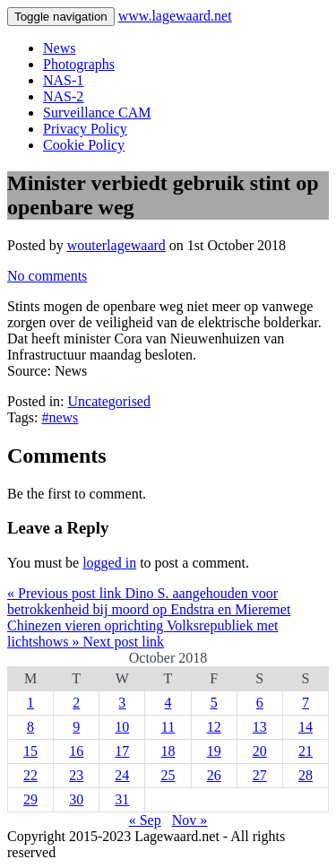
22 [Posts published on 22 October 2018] (30, 775)
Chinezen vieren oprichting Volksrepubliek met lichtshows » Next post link (142, 634)
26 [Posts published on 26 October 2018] (214, 775)
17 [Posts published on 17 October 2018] (122, 751)
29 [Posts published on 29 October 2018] (30, 799)
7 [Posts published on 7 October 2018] (306, 703)
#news (60, 417)
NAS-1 (63, 80)
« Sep (145, 820)
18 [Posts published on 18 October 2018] (168, 751)
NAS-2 (63, 96)
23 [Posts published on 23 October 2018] (76, 775)
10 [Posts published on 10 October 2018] (122, 727)
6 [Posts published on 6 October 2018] (260, 703)
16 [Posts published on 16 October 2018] (76, 751)
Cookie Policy (84, 145)
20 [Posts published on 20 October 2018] (260, 751)
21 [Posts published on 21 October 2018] (306, 751)
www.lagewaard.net (175, 16)
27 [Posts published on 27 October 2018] (260, 775)
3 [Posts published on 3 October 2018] (122, 703)
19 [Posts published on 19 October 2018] (214, 751)
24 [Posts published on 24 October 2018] (122, 775)
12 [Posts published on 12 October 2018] (214, 727)
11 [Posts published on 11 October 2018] (168, 727)
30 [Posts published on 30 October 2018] (76, 799)
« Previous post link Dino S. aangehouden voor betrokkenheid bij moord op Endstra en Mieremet (149, 601)
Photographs (79, 64)
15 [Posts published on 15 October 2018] (30, 751)
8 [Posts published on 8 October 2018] (30, 727)
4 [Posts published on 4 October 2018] (168, 703)
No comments (47, 276)
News (59, 48)
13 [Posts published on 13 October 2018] (260, 727)
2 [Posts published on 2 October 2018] (76, 703)
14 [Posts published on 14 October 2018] (306, 727)
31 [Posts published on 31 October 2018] (122, 799)
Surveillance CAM (97, 113)
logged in (109, 563)
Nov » (190, 820)
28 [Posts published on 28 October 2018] (306, 775)
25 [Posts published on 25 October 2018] (168, 775)
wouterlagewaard (116, 245)
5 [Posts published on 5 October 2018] (214, 703)
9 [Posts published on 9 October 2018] (76, 727)
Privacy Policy (85, 129)
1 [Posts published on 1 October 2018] (30, 703)
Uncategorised (109, 401)
